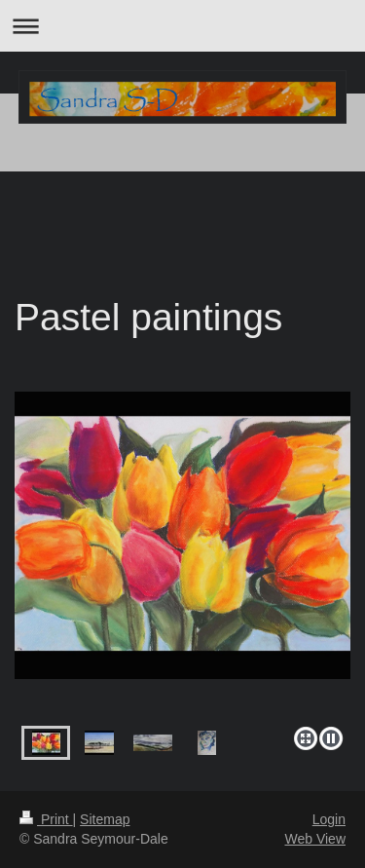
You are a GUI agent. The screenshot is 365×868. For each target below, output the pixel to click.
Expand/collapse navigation (182, 26)
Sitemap (105, 819)
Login (329, 819)
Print (46, 819)
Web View (315, 839)
